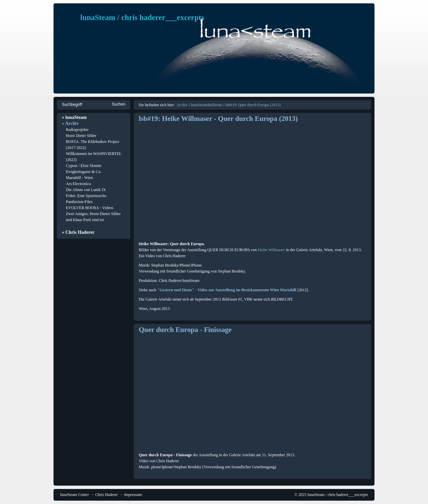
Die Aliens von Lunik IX (86, 190)
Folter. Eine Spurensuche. (86, 196)
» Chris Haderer (78, 232)
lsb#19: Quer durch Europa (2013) (253, 105)
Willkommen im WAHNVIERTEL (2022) (94, 157)
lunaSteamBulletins (207, 105)
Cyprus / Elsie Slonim (84, 166)
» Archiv (70, 123)
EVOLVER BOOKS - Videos (90, 208)
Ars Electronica (78, 184)
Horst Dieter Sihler (81, 136)
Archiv (182, 105)
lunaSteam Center (75, 495)
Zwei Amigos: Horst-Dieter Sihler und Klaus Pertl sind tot (93, 217)
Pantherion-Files (79, 202)
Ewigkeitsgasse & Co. (84, 172)
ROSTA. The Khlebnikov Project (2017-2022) (92, 145)
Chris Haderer (107, 495)
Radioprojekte (77, 130)
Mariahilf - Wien (79, 178)
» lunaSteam (74, 117)
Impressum (133, 495)
